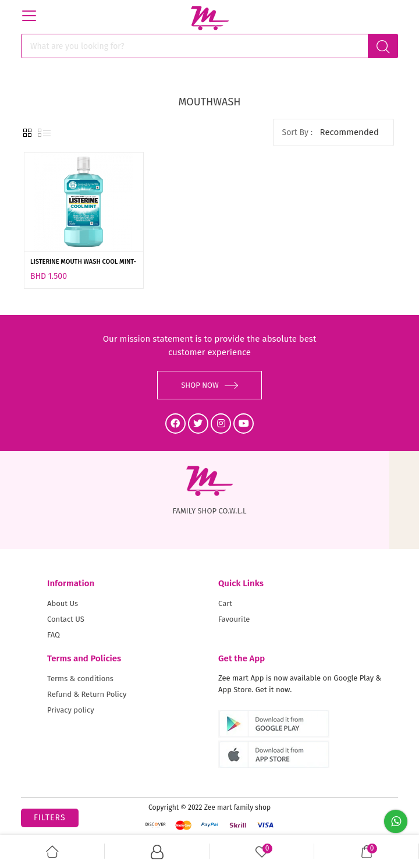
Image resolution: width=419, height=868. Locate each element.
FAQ (54, 635)
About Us (63, 603)
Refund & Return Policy (87, 694)
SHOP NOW (210, 385)
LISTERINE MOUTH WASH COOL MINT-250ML (83, 263)
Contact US (66, 619)
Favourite (234, 619)
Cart (225, 603)
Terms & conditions (80, 679)
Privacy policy (71, 710)
